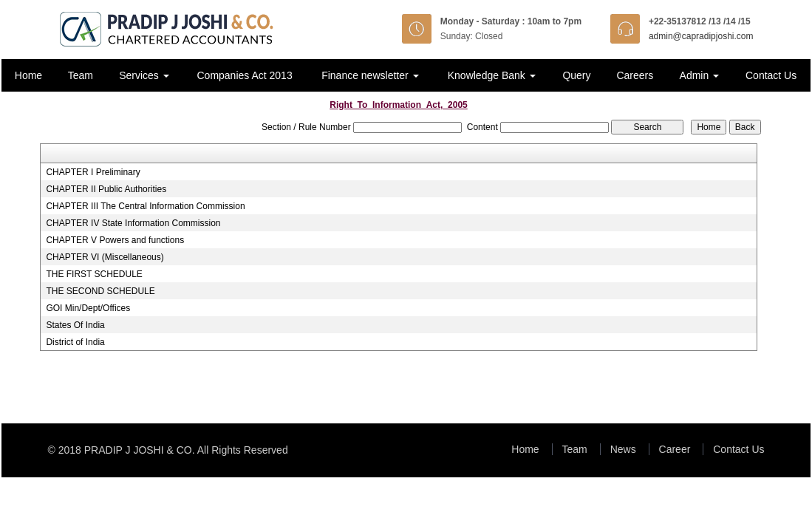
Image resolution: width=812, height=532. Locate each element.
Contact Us (771, 75)
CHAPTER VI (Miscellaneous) (105, 257)
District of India (75, 342)
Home (28, 75)
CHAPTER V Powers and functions (115, 240)
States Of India (75, 325)
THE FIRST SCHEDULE (94, 274)
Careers (635, 75)
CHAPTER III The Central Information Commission (145, 206)
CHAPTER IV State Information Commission (133, 223)
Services (144, 75)
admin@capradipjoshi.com (701, 36)
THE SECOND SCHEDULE (100, 291)
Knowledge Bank (492, 75)
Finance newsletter (370, 75)
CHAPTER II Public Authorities (106, 189)
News (623, 449)
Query (576, 75)
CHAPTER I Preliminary (93, 172)
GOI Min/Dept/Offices (88, 308)
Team (81, 75)
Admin (700, 75)
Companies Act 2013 (244, 75)
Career (675, 449)
